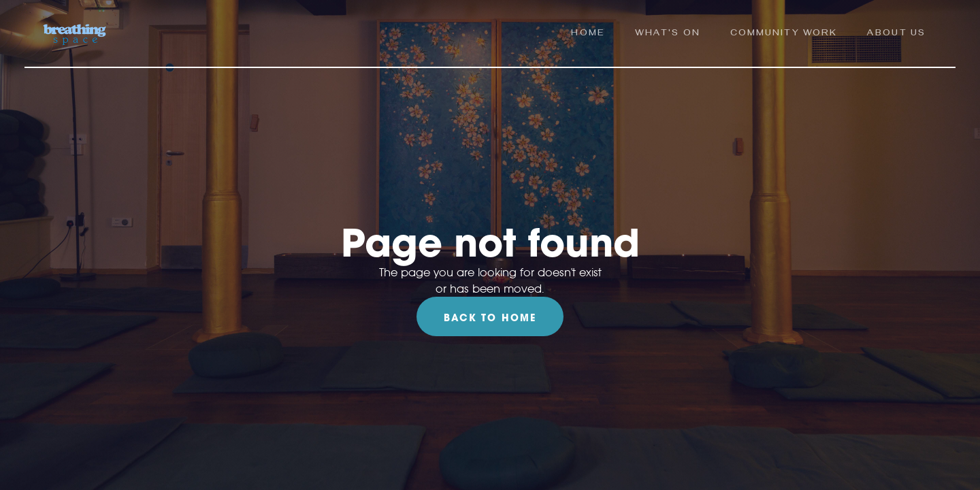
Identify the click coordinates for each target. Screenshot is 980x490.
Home (588, 34)
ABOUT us (896, 34)
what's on (668, 34)
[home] (75, 35)
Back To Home (490, 318)
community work (784, 34)
